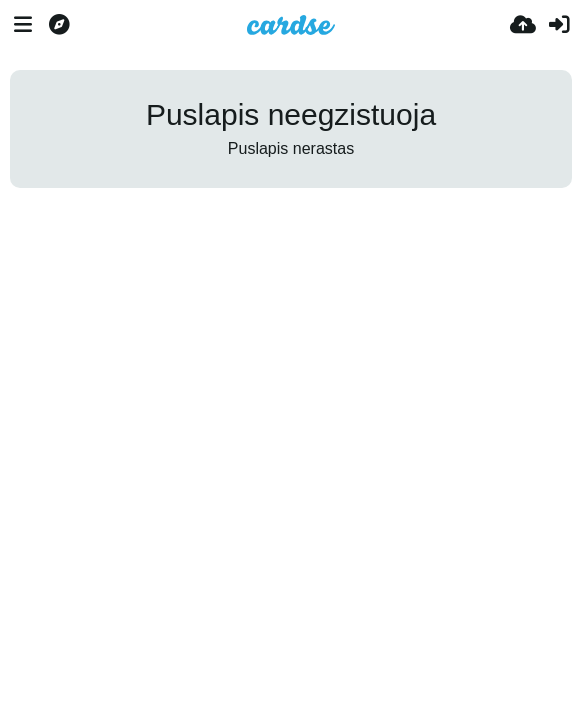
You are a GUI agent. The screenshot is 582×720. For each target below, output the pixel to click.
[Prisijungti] (559, 25)
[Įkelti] (523, 25)
